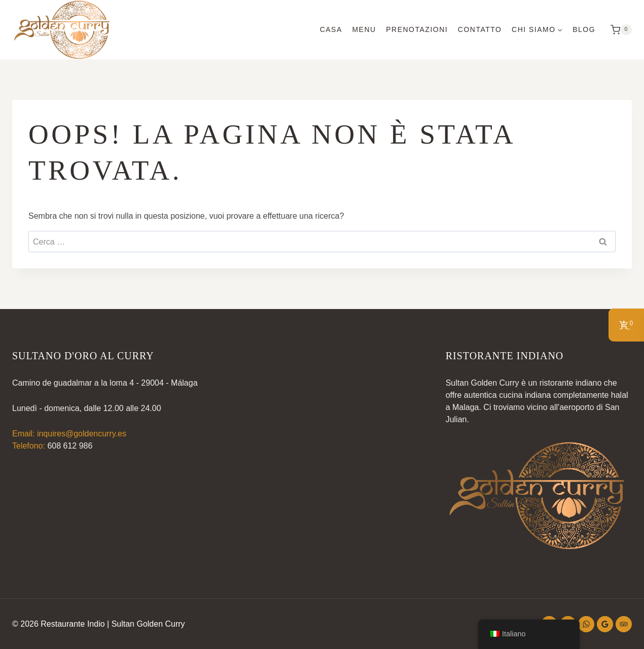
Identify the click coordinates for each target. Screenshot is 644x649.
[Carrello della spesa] (619, 30)
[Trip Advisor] (624, 624)
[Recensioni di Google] (605, 624)
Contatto (480, 29)
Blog (584, 29)
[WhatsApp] (586, 624)
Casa (331, 29)
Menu (364, 29)
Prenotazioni (417, 29)
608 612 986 (70, 446)
